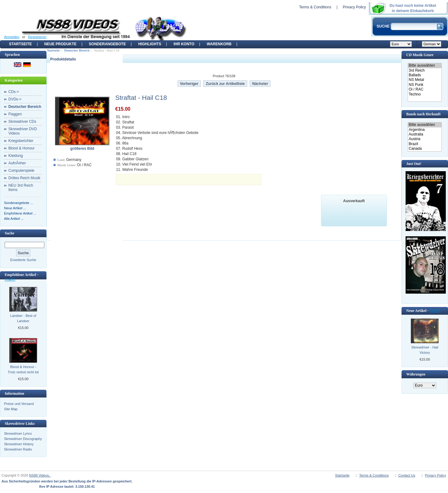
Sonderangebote (107, 44)
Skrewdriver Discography (23, 439)
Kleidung (16, 156)
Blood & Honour (22, 148)
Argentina (425, 130)
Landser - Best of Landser (23, 318)
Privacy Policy (354, 7)
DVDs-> (15, 99)
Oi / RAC (425, 89)
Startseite (20, 44)
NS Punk (425, 85)
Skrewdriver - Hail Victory (425, 350)
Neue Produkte (60, 44)
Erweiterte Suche (23, 260)
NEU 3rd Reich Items (21, 188)
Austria (425, 139)
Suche (9, 233)
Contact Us (407, 475)
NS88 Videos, (40, 475)
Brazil (425, 144)
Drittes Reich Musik (24, 178)
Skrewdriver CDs (22, 122)
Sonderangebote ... (19, 203)
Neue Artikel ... (15, 208)
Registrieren (37, 37)
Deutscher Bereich (77, 50)
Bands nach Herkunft (423, 114)
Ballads (425, 75)
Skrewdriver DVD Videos (23, 131)
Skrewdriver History (19, 444)
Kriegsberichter (21, 141)
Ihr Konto (184, 44)
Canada (425, 149)
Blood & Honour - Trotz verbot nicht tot (23, 369)
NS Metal (425, 80)
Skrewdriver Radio (18, 449)
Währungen (416, 374)
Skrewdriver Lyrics (18, 433)
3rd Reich (425, 71)
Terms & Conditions (315, 7)
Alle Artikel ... (14, 219)
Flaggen (15, 114)
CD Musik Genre (420, 55)
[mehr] (10, 279)
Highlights (150, 44)
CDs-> (14, 92)
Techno (425, 94)
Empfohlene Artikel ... (20, 213)
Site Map (11, 409)
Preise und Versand (19, 404)
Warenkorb (219, 44)
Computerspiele (21, 171)
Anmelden (12, 37)
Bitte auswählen (425, 66)
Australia (425, 134)
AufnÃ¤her (17, 163)
